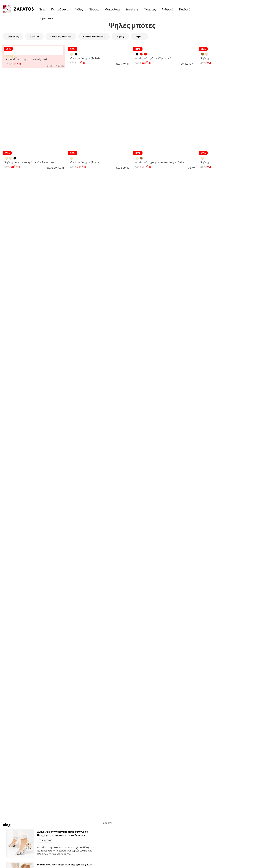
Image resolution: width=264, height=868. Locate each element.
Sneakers (132, 9)
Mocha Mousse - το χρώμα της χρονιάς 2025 (64, 865)
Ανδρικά (167, 9)
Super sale (46, 18)
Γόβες (79, 9)
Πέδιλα (94, 9)
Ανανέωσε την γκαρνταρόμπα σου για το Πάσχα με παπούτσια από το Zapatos (63, 833)
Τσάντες (150, 9)
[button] (240, 9)
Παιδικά (185, 9)
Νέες (42, 9)
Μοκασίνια (112, 9)
